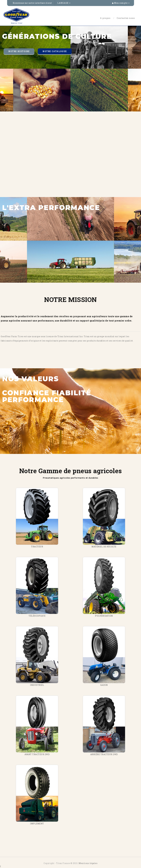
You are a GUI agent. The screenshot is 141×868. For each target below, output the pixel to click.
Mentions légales (88, 863)
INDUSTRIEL (37, 685)
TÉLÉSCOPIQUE (37, 616)
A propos (105, 18)
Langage (64, 3)
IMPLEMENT (37, 824)
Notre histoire (19, 51)
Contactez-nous (126, 18)
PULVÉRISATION (104, 616)
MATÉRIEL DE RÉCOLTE (104, 547)
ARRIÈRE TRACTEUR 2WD (104, 754)
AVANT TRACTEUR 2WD (37, 754)
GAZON (104, 685)
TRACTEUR (37, 547)
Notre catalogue (55, 51)
